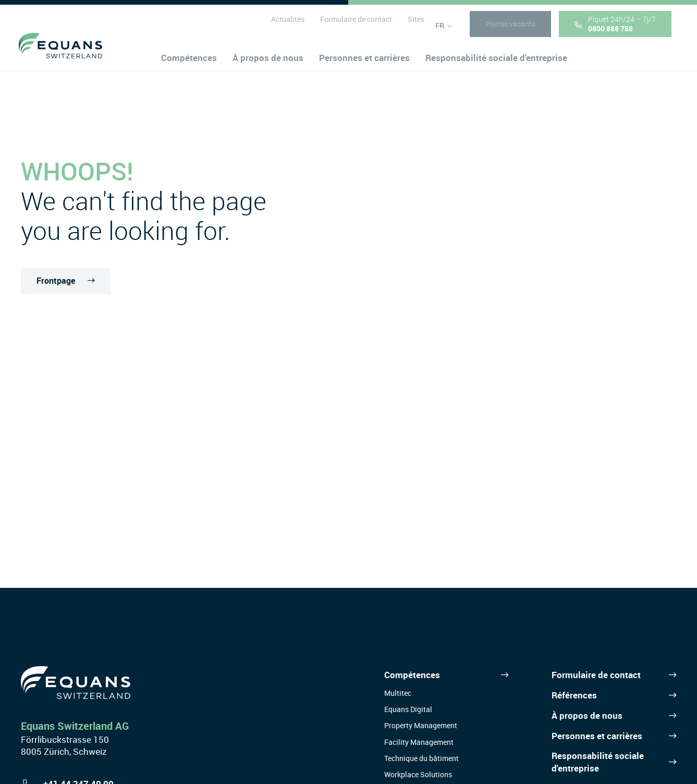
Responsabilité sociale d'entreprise (598, 762)
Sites (413, 26)
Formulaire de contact (353, 26)
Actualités (285, 26)
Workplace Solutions (418, 774)
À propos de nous (587, 715)
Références (574, 695)
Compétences (412, 675)
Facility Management (419, 742)
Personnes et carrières (597, 736)
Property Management (421, 725)
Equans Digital (408, 709)
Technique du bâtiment (421, 758)
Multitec (398, 693)
